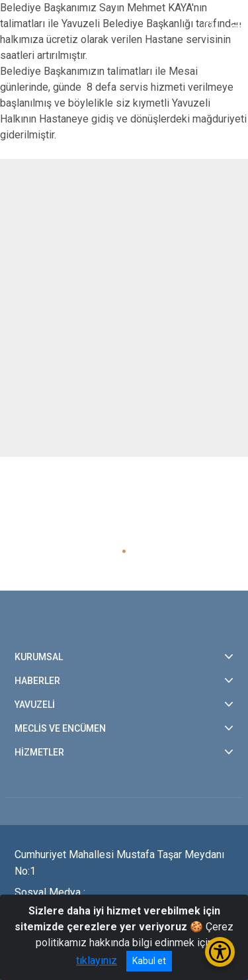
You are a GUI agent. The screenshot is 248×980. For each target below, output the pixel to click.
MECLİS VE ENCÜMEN (60, 728)
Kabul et (149, 961)
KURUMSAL (39, 657)
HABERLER (37, 681)
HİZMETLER (39, 752)
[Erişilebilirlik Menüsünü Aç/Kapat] (220, 952)
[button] (124, 551)
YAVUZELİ (35, 705)
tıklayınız (97, 960)
